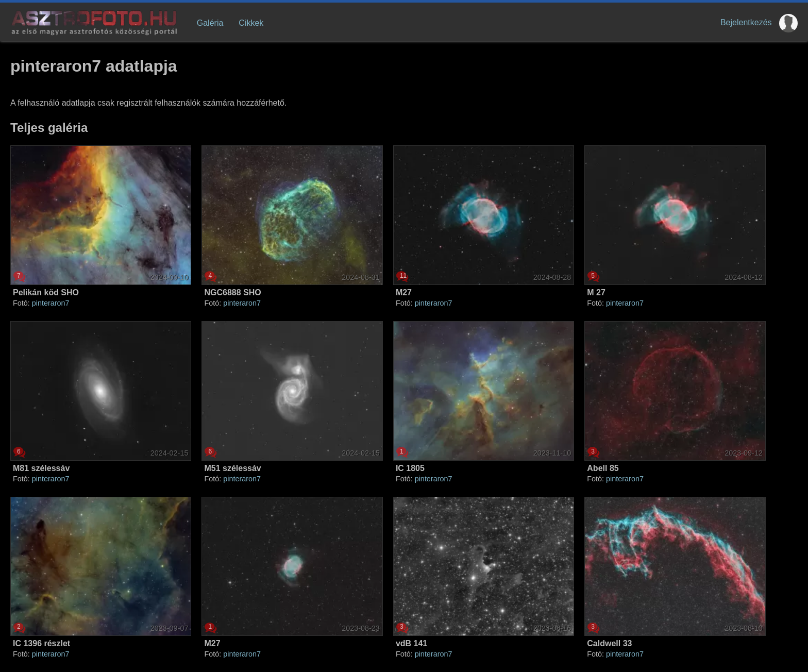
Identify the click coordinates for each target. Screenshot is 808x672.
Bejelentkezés (746, 22)
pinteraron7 (51, 303)
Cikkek (251, 23)
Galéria (210, 23)
